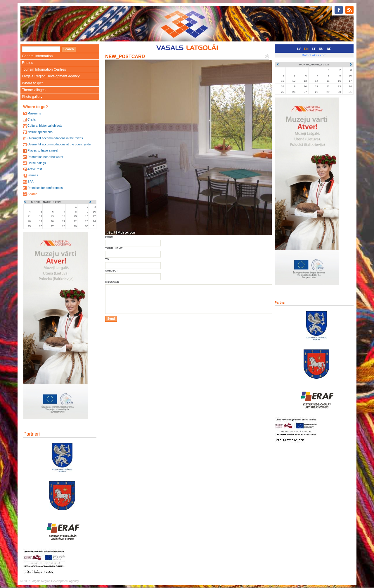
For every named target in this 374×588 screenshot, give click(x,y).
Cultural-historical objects (45, 126)
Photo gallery (32, 97)
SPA (31, 182)
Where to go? (32, 83)
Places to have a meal (43, 150)
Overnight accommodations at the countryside (59, 144)
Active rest (34, 169)
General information (37, 56)
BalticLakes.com (314, 55)
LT (314, 49)
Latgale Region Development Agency (51, 76)
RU (321, 49)
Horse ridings (37, 163)
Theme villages (34, 90)
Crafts (32, 119)
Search (32, 194)
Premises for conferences (45, 188)
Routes (27, 63)
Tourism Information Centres (44, 69)
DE (329, 49)
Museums (34, 113)
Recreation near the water (45, 157)
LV (299, 49)
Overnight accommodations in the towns (55, 138)
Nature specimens (40, 132)
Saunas (33, 175)
